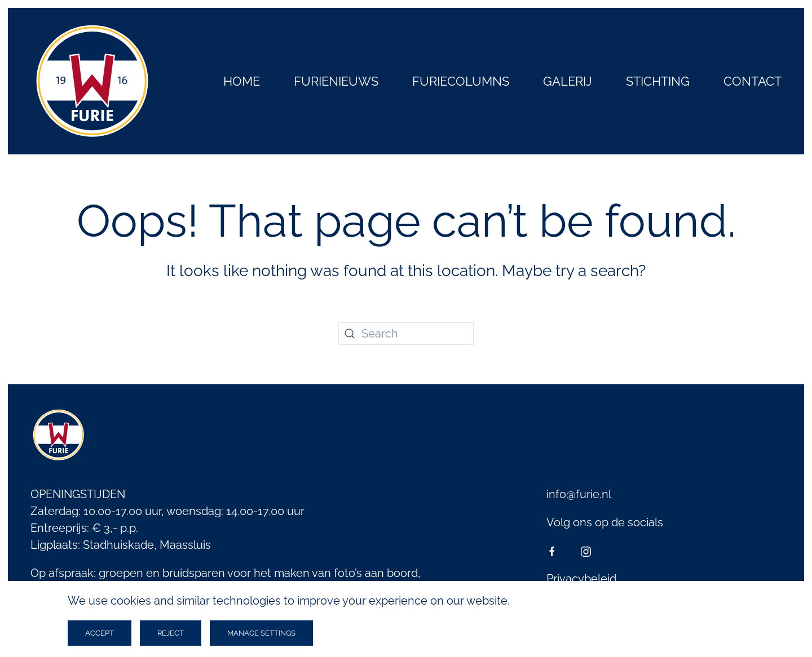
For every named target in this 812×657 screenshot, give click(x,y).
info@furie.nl (579, 494)
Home (242, 81)
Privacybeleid (581, 579)
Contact (753, 81)
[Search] (406, 334)
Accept (100, 633)
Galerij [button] (568, 81)
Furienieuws (336, 81)
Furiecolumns (461, 81)
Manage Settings (261, 633)
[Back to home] (92, 81)
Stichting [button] (658, 81)
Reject (171, 633)
